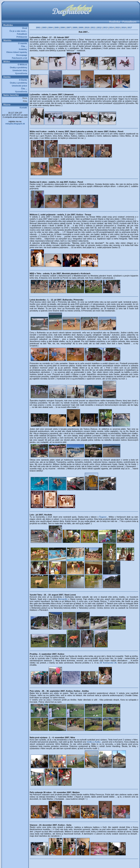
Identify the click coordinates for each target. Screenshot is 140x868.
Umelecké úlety (20, 70)
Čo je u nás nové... (19, 31)
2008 (75, 28)
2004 (50, 28)
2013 (105, 28)
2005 (57, 28)
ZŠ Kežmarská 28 (108, 663)
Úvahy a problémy (19, 67)
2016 (124, 28)
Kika (26, 101)
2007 (69, 28)
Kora (25, 98)
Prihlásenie (22, 37)
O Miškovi (23, 65)
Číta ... (25, 46)
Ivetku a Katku (94, 742)
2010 (87, 28)
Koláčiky (24, 49)
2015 (117, 28)
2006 (63, 28)
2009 (81, 28)
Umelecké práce (20, 86)
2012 (99, 28)
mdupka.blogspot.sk (15, 124)
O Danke (24, 80)
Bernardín (63, 599)
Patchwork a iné (20, 58)
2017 (130, 28)
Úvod (25, 28)
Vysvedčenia (22, 73)
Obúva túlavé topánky (17, 52)
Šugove (103, 517)
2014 (111, 28)
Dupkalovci (77, 864)
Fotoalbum (23, 34)
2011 (93, 28)
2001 (38, 28)
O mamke (23, 43)
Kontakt (24, 108)
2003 (44, 28)
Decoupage (22, 55)
